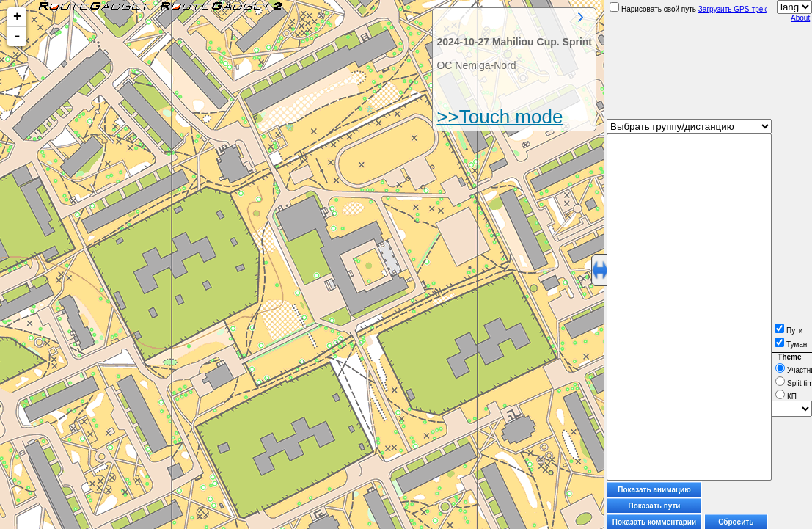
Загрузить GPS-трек (732, 9)
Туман (791, 344)
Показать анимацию (654, 490)
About (800, 18)
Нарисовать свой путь (653, 9)
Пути (789, 331)
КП (786, 397)
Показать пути (655, 506)
